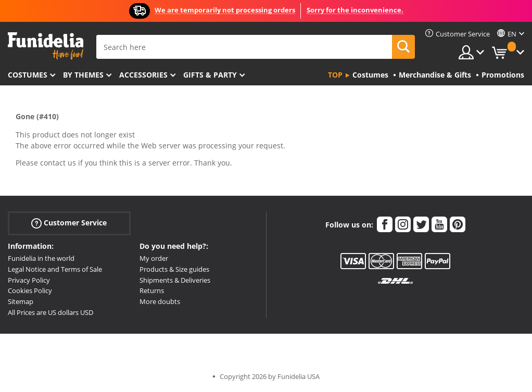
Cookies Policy (30, 290)
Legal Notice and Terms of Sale (55, 269)
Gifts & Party (210, 75)
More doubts (160, 301)
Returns (152, 290)
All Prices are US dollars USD (50, 312)
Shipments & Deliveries (175, 280)
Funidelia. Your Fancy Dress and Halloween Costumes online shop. (46, 46)
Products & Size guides (174, 269)
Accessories (143, 75)
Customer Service (69, 223)
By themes (83, 75)
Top (335, 75)
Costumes (28, 75)
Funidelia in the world (41, 258)
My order (154, 258)
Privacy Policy (29, 280)
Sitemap (21, 301)
